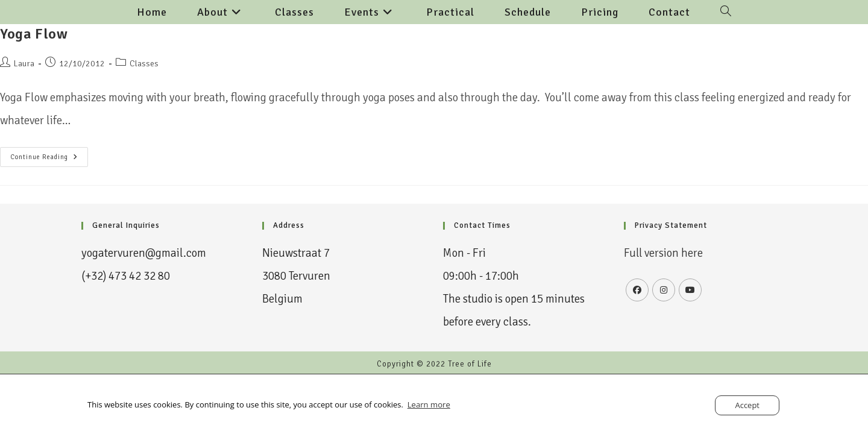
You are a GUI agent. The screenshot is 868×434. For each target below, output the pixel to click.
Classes (144, 64)
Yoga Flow (34, 34)
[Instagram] (664, 290)
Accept (747, 405)
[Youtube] (690, 290)
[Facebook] (637, 290)
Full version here (664, 253)
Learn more (429, 404)
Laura (24, 64)
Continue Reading (49, 154)
